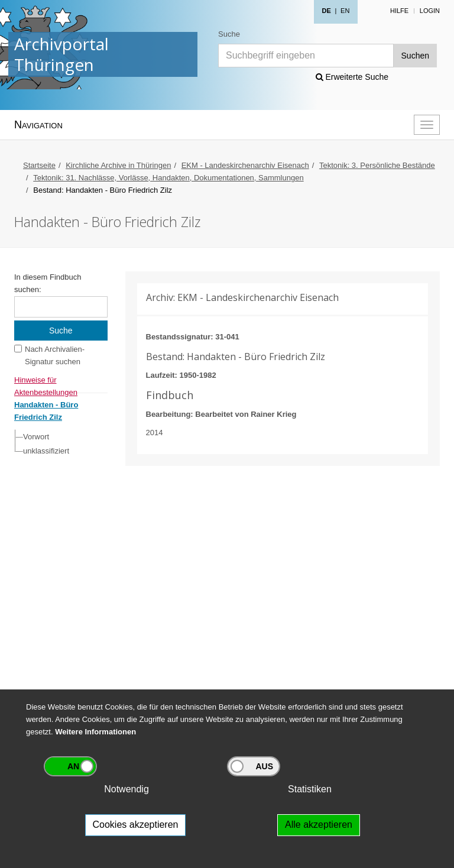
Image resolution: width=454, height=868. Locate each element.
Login (430, 11)
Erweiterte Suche (352, 77)
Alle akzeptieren (319, 825)
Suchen (415, 56)
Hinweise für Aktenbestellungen (46, 381)
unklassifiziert (46, 451)
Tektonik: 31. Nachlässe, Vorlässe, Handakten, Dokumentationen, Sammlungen (168, 178)
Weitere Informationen (95, 732)
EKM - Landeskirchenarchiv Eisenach (245, 165)
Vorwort (36, 437)
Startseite (39, 165)
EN (345, 11)
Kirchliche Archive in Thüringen (118, 165)
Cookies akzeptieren (136, 825)
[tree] (58, 444)
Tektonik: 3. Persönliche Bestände (377, 165)
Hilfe (399, 11)
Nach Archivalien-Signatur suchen (55, 355)
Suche (229, 34)
